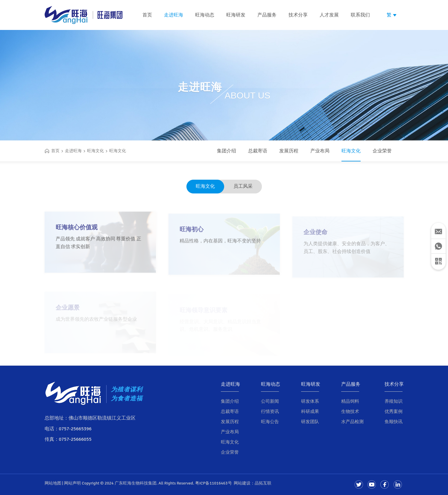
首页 (147, 15)
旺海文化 (351, 151)
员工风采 (243, 186)
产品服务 (267, 15)
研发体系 (310, 401)
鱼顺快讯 (394, 422)
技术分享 (298, 15)
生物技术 (350, 411)
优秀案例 (394, 411)
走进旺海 (174, 15)
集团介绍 (227, 151)
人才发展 (329, 15)
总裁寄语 (258, 151)
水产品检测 (352, 422)
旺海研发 (236, 15)
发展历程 (289, 151)
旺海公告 (270, 422)
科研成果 (310, 411)
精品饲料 (350, 401)
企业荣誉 (382, 151)
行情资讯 (270, 411)
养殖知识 (394, 401)
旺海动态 (205, 15)
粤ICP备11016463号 (214, 483)
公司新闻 (270, 401)
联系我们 (360, 15)
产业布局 (320, 151)
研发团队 (310, 422)
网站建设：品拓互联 (253, 483)
